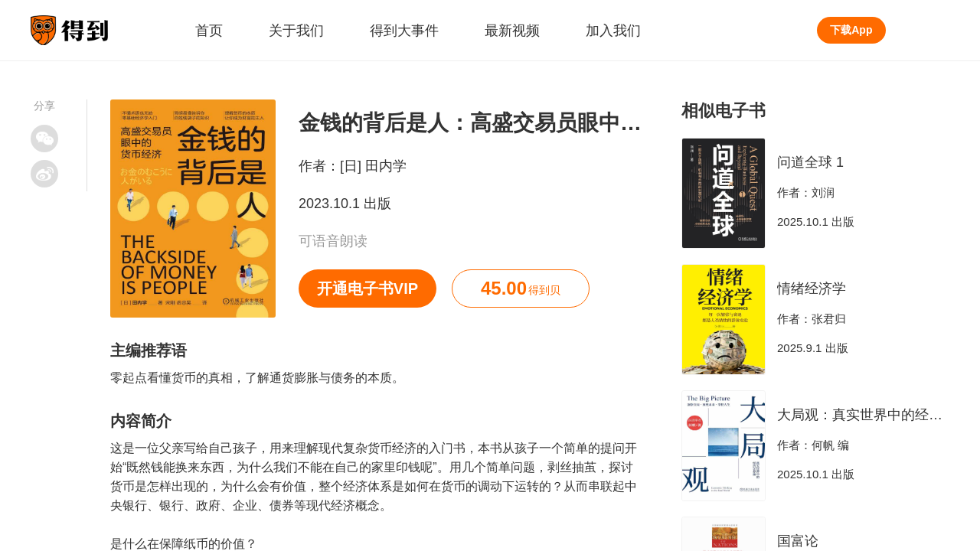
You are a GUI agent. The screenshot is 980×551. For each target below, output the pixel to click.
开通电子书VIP (367, 289)
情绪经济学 (812, 289)
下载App (851, 30)
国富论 (798, 541)
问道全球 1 (810, 162)
